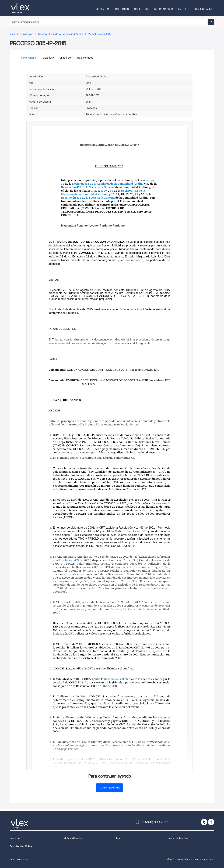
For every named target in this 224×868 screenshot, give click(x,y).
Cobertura (141, 9)
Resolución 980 (114, 679)
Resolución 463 (69, 560)
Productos (121, 9)
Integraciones (163, 9)
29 (105, 191)
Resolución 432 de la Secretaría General (88, 187)
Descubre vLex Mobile (21, 846)
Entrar (183, 9)
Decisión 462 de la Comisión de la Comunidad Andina (108, 184)
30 (111, 191)
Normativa (15, 838)
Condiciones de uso (19, 859)
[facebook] (211, 822)
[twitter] (204, 822)
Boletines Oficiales (73, 838)
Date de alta (204, 9)
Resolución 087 (136, 531)
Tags (118, 838)
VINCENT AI (102, 9)
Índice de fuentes (178, 838)
